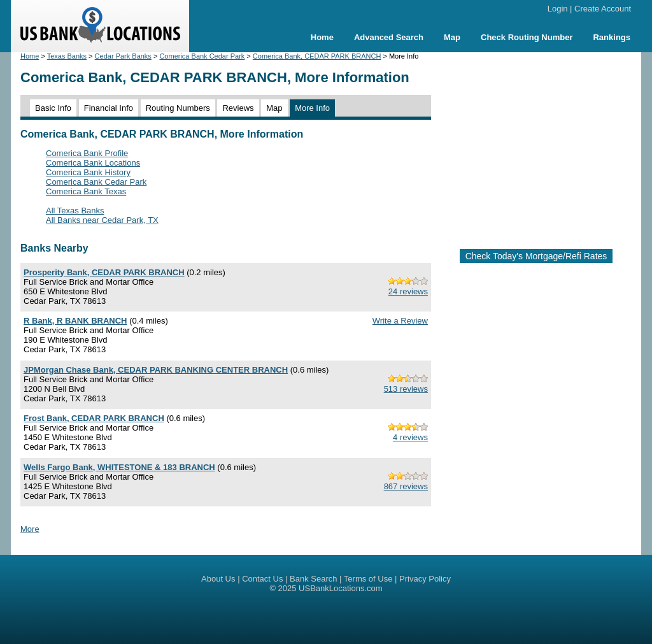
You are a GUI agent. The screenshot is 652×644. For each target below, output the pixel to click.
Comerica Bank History (88, 172)
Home (322, 37)
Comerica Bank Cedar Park (202, 56)
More (30, 529)
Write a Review (400, 321)
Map (452, 37)
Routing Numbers (178, 108)
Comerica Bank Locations (93, 163)
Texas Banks (67, 56)
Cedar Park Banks (123, 56)
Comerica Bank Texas (86, 191)
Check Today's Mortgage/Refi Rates (536, 256)
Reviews (238, 108)
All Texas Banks (75, 211)
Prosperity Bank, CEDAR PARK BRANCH (104, 272)
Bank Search (313, 579)
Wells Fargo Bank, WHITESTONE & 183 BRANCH (119, 467)
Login (558, 9)
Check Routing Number (527, 37)
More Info (312, 108)
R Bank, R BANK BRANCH (75, 321)
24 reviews (408, 291)
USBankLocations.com (341, 588)
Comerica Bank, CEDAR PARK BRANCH (317, 56)
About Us (218, 579)
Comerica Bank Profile (87, 153)
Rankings (612, 37)
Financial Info (109, 108)
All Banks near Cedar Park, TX (102, 220)
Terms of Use (368, 579)
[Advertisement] (546, 145)
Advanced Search (389, 37)
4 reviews (410, 437)
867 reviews (406, 486)
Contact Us (262, 579)
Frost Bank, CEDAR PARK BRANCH (94, 418)
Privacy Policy (425, 579)
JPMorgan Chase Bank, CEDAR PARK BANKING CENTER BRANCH (156, 370)
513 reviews (406, 389)
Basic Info (53, 108)
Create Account (603, 9)
